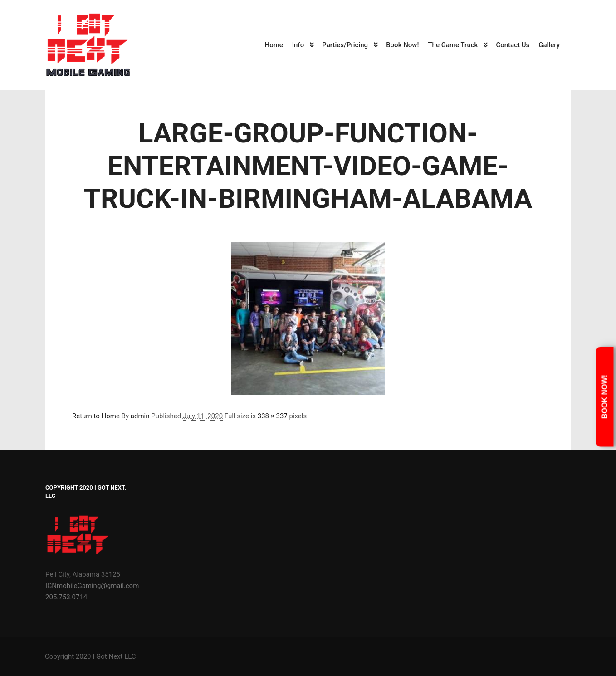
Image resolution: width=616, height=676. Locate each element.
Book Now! (605, 397)
